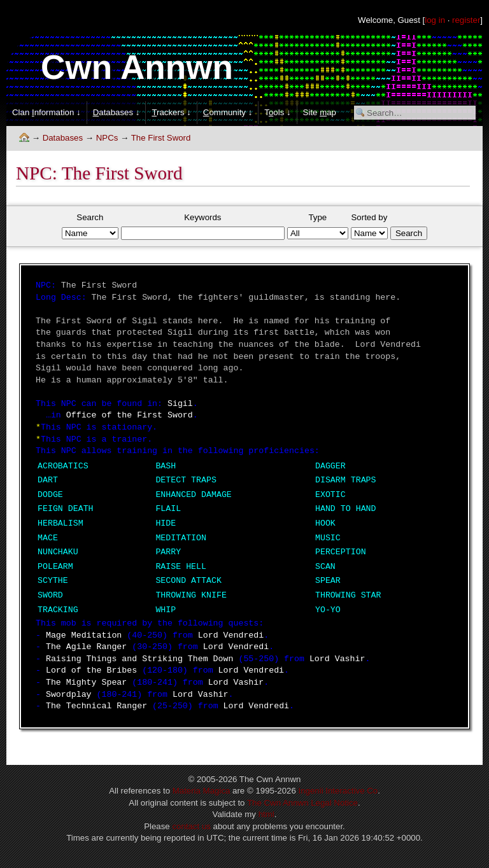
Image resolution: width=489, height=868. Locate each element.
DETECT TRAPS (186, 480)
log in (435, 20)
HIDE (166, 523)
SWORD (50, 595)
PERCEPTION (341, 552)
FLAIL (168, 509)
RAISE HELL (181, 567)
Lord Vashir (337, 659)
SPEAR (328, 581)
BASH (166, 466)
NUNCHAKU (58, 552)
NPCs (107, 138)
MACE (48, 538)
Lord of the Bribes (91, 670)
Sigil (180, 404)
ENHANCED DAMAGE (193, 495)
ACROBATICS (63, 466)
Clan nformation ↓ (46, 112)
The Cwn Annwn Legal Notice (302, 803)
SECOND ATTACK (188, 581)
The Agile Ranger (86, 647)
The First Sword (161, 138)
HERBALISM (60, 523)
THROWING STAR (348, 595)
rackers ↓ (171, 112)
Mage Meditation (84, 635)
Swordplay (69, 695)
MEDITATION (181, 538)
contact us (191, 826)
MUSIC (328, 538)
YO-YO (328, 610)
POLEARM (55, 567)
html (266, 814)
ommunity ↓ (228, 112)
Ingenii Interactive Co (338, 791)
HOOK (325, 523)
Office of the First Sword (130, 415)
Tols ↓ (277, 112)
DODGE (50, 495)
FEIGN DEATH (66, 509)
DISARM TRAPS (346, 480)
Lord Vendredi (231, 635)
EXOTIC (330, 495)
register (466, 20)
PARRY (168, 552)
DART (48, 480)
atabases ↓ (117, 112)
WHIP (166, 610)
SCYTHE (53, 581)
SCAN (325, 567)
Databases (63, 138)
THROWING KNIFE (191, 595)
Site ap (320, 112)
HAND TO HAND (346, 509)
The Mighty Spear (86, 682)
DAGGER (330, 466)
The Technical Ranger (96, 706)
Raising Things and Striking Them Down (140, 659)
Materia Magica (202, 791)
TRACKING (58, 610)
